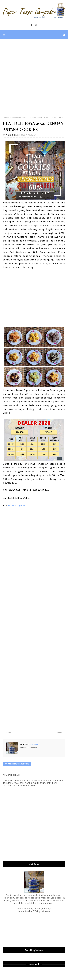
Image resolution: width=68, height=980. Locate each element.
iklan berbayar (16, 118)
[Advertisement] (34, 78)
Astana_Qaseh (16, 506)
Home (5, 118)
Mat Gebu (10, 135)
